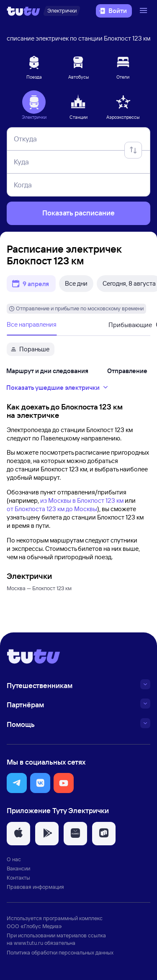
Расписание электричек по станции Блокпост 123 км (75, 38)
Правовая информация (35, 887)
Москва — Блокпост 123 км (39, 588)
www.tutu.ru (28, 943)
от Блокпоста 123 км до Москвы (52, 509)
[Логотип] (23, 11)
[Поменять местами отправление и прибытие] (133, 150)
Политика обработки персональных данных (60, 952)
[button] (17, 783)
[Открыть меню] (144, 11)
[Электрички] (62, 11)
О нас (14, 859)
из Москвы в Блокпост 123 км (82, 500)
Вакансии (18, 868)
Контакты (18, 878)
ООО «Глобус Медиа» (34, 926)
